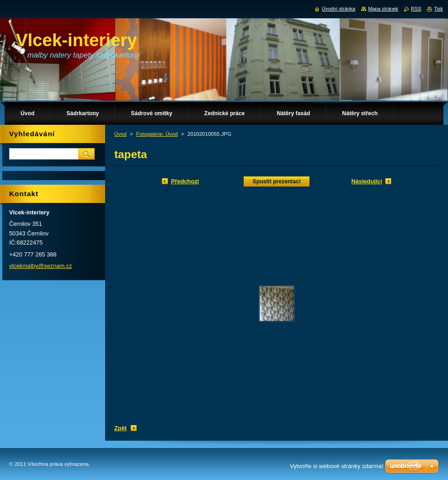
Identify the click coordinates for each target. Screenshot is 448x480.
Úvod (120, 134)
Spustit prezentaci (277, 181)
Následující (367, 181)
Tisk (438, 9)
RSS (416, 9)
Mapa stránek (383, 9)
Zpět (120, 428)
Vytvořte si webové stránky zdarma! (337, 466)
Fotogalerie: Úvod (157, 134)
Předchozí (185, 181)
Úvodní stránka (339, 9)
